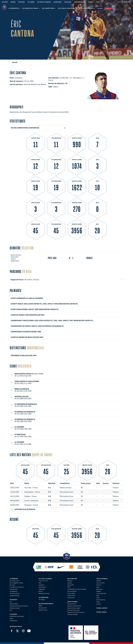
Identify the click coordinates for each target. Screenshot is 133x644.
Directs (108, 9)
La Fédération (14, 8)
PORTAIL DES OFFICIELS (80, 2)
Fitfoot (98, 602)
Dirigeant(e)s (42, 589)
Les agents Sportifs (14, 596)
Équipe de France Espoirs (74, 608)
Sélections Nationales (73, 614)
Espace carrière (71, 596)
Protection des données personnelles (19, 606)
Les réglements (13, 591)
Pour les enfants (100, 583)
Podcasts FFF (71, 585)
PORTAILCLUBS (68, 2)
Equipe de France (43, 610)
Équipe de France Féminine (74, 606)
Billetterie (70, 581)
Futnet (98, 598)
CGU (11, 602)
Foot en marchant (101, 600)
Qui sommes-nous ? (14, 581)
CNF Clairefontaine (72, 591)
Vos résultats (42, 600)
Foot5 (98, 596)
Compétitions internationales (17, 616)
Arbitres (41, 591)
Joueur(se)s (41, 585)
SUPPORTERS (21, 2)
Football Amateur (102, 608)
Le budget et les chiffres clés (17, 587)
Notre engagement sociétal (16, 583)
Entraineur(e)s (42, 587)
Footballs (99, 581)
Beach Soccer (100, 589)
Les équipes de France (31, 8)
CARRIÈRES (91, 2)
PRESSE (98, 2)
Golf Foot (99, 604)
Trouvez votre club (43, 581)
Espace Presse (71, 598)
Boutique (70, 583)
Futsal (98, 587)
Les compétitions (49, 8)
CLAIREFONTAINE (57, 2)
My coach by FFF (43, 608)
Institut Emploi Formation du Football (77, 589)
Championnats (13, 621)
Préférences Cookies (15, 608)
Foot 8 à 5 (99, 585)
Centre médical (71, 593)
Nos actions (13, 585)
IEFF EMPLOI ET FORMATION (44, 2)
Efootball (99, 591)
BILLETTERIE (5, 2)
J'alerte (100, 9)
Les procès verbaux (14, 593)
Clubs (40, 583)
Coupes (11, 618)
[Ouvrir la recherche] (130, 8)
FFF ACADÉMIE (31, 2)
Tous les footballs (87, 8)
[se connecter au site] (126, 2)
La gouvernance (14, 589)
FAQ (11, 610)
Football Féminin (101, 612)
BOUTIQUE (13, 2)
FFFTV (69, 587)
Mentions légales (14, 604)
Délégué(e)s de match (44, 593)
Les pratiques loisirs (101, 593)
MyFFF (40, 606)
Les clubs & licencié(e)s (67, 8)
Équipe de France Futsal (73, 610)
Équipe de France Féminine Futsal (76, 612)
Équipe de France (72, 604)
